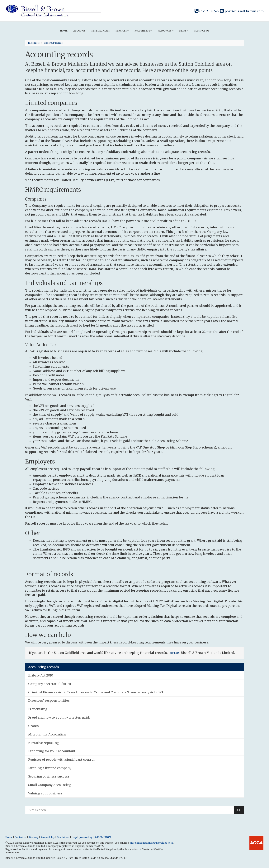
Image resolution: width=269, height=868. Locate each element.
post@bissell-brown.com (242, 11)
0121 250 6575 (207, 11)
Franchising (38, 709)
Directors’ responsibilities (49, 701)
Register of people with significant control (61, 759)
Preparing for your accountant (52, 751)
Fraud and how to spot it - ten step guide (59, 717)
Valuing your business (45, 793)
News (184, 31)
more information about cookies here (151, 843)
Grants (33, 726)
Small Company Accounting (50, 785)
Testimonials (100, 31)
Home (64, 31)
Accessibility (48, 837)
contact (174, 653)
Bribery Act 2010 (41, 675)
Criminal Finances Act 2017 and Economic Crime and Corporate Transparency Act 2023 (96, 692)
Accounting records (44, 667)
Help (74, 837)
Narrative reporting (43, 743)
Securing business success (49, 776)
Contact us (202, 31)
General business (53, 43)
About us (79, 31)
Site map (33, 837)
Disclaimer (63, 837)
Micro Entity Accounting (47, 734)
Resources (166, 31)
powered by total (95, 837)
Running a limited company (50, 768)
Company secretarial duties (50, 684)
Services (122, 31)
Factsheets (143, 31)
